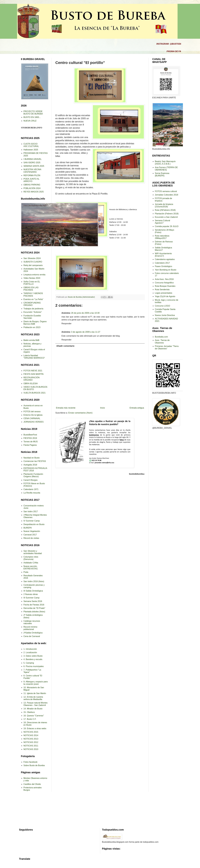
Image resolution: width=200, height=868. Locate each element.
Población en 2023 (32, 327)
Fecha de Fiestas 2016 (34, 605)
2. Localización (30, 652)
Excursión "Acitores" (33, 312)
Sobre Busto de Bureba (34, 765)
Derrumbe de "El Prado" (34, 608)
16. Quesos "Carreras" (34, 716)
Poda (26, 572)
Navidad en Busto (32, 458)
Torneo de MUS (31, 442)
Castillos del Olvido (32, 784)
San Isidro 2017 (31, 511)
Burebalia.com (161, 337)
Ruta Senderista (162, 290)
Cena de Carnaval (32, 636)
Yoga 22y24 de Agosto (165, 296)
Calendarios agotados (165, 259)
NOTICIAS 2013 (31, 739)
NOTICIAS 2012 (31, 742)
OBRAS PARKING (32, 185)
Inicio (102, 408)
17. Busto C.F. (30, 719)
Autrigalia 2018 (30, 465)
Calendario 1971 (31, 489)
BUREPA (28, 528)
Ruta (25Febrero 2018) (165, 210)
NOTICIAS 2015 (31, 732)
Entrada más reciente (66, 408)
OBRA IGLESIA (31, 384)
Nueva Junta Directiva (165, 315)
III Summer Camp (31, 598)
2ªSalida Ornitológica (33, 633)
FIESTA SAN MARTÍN (33, 374)
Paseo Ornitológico (163, 266)
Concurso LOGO (162, 306)
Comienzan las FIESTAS (35, 461)
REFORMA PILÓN (32, 175)
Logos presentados (164, 293)
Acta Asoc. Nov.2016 (164, 279)
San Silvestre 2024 (32, 258)
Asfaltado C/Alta (31, 563)
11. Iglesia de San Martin (35, 693)
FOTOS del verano (32, 412)
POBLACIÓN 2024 (32, 188)
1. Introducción (30, 649)
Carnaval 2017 (30, 535)
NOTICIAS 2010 (31, 749)
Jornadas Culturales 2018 (166, 195)
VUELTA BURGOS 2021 (35, 393)
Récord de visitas (31, 538)
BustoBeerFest (30, 435)
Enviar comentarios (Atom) (80, 413)
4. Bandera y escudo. (33, 659)
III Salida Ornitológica (33, 591)
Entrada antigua (137, 408)
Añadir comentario (65, 346)
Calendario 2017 (162, 263)
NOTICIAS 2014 (31, 735)
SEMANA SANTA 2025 (34, 166)
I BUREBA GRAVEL (33, 159)
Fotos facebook (30, 762)
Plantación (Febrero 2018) (167, 214)
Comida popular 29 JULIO (167, 226)
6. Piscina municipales (34, 666)
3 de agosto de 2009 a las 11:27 (86, 332)
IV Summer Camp (32, 521)
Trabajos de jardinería (33, 309)
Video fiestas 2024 (32, 278)
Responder (66, 324)
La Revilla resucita (32, 493)
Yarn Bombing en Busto (166, 270)
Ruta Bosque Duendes (165, 286)
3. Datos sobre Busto (33, 656)
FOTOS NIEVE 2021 (33, 371)
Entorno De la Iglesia (33, 415)
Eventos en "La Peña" (33, 299)
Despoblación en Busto (34, 524)
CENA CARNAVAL (32, 418)
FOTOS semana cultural (166, 191)
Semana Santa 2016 (33, 601)
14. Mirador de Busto (33, 709)
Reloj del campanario (33, 265)
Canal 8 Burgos (30, 480)
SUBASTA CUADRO (33, 262)
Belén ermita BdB (31, 340)
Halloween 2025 (31, 150)
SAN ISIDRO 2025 (32, 163)
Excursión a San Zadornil (166, 217)
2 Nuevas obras (31, 594)
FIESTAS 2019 (30, 438)
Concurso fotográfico (164, 283)
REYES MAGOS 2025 (34, 192)
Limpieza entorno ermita (34, 275)
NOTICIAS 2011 (31, 746)
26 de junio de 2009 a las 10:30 (85, 313)
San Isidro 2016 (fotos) (34, 581)
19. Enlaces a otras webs (35, 728)
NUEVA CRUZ (30, 121)
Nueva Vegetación (32, 531)
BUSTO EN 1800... (32, 117)
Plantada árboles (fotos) (34, 612)
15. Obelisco (29, 712)
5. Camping (29, 663)
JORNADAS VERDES (33, 422)
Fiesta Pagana (30, 445)
